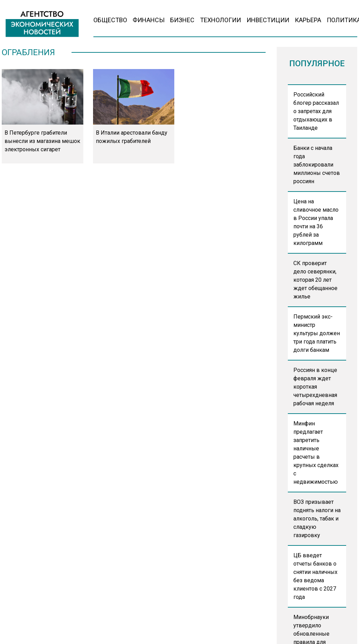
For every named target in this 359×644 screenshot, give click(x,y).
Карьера (308, 20)
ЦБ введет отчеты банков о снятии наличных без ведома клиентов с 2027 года (315, 576)
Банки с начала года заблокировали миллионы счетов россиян (317, 165)
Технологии (220, 20)
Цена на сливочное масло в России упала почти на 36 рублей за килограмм (316, 222)
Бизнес (182, 20)
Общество (110, 20)
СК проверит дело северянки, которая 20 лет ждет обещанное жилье (315, 280)
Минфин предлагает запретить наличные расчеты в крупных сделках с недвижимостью (316, 453)
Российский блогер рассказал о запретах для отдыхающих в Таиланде (316, 111)
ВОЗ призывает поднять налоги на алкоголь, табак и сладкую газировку (317, 519)
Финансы (149, 20)
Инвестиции (268, 20)
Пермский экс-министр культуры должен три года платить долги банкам (317, 333)
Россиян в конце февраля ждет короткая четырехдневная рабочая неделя (315, 387)
